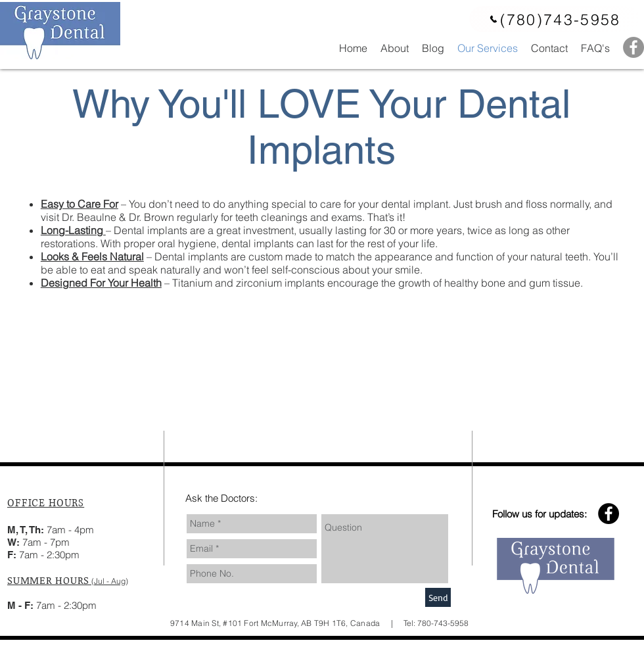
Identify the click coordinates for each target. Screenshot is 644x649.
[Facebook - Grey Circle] (633, 47)
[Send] (438, 597)
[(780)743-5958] (555, 19)
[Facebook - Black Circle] (609, 514)
